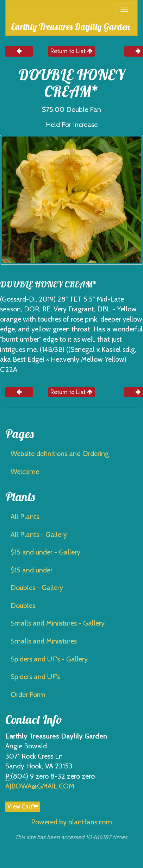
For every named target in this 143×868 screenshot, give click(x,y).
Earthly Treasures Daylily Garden (70, 27)
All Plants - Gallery (39, 534)
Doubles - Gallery (37, 588)
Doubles (23, 606)
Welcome (25, 471)
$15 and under (32, 570)
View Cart (23, 806)
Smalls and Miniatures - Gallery (58, 623)
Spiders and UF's (35, 677)
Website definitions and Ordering (60, 454)
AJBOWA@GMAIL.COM (40, 786)
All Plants (25, 517)
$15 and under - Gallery (45, 552)
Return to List (71, 51)
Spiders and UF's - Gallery (49, 659)
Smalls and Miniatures (44, 641)
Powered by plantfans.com (71, 822)
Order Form (28, 695)
